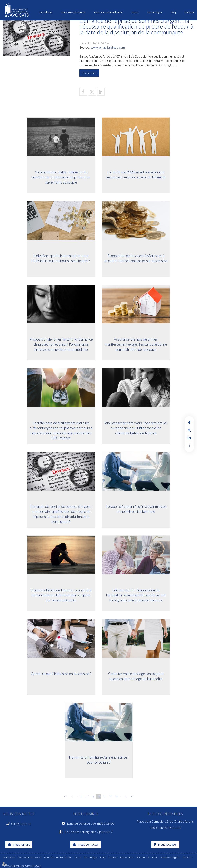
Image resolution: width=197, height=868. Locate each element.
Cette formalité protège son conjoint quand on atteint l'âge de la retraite (136, 677)
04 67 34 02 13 (21, 824)
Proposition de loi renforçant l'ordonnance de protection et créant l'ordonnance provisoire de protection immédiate (61, 345)
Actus (135, 12)
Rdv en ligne (155, 12)
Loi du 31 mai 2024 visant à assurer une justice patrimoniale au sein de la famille (136, 175)
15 (111, 796)
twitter (189, 430)
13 (99, 796)
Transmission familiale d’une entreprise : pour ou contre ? (98, 760)
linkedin (189, 438)
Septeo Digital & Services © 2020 (22, 866)
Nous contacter (88, 845)
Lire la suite (89, 73)
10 (81, 796)
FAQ (173, 12)
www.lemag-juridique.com (108, 47)
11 (87, 796)
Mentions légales (171, 858)
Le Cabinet (46, 12)
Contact (189, 12)
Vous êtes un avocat (73, 12)
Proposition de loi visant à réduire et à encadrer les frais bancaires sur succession (136, 259)
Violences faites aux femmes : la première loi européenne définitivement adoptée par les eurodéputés (61, 595)
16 (117, 796)
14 (105, 796)
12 (93, 796)
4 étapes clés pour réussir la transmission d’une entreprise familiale (136, 509)
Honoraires (127, 858)
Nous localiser (167, 845)
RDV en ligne (189, 446)
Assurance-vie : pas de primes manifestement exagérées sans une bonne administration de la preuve (136, 345)
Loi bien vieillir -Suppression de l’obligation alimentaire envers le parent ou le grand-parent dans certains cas (136, 595)
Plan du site (143, 858)
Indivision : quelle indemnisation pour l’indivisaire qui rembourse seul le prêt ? (61, 259)
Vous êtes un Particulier (109, 12)
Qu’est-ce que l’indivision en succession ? (61, 674)
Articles (187, 858)
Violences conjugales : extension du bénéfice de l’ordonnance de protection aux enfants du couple (61, 177)
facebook (189, 422)
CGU (155, 858)
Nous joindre (21, 845)
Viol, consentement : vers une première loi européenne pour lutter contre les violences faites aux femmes (136, 428)
